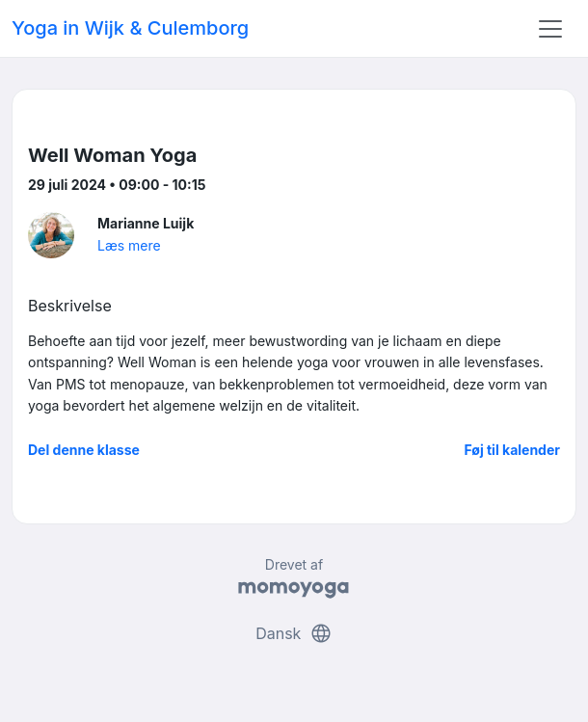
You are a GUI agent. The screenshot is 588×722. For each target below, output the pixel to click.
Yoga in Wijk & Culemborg (130, 28)
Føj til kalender (512, 450)
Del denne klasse (84, 450)
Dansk (294, 633)
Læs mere (129, 245)
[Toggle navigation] (550, 29)
